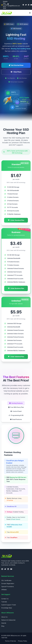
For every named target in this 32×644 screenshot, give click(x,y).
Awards (4, 623)
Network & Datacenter (8, 620)
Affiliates (4, 590)
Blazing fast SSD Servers (18, 477)
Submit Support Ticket (9, 605)
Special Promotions (8, 587)
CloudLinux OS (12, 506)
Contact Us (5, 599)
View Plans (16, 72)
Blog (3, 626)
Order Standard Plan (16, 220)
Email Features (16, 419)
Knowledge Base (7, 608)
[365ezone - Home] (7, 13)
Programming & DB (16, 415)
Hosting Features (16, 403)
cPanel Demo (15, 519)
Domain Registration (8, 583)
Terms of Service (10, 641)
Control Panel (16, 411)
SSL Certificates (6, 580)
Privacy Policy (23, 641)
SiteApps (10, 512)
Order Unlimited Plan (16, 357)
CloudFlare (14, 538)
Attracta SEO (14, 532)
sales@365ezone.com (14, 5)
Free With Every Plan (16, 407)
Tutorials (4, 602)
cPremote (10, 500)
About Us (4, 617)
